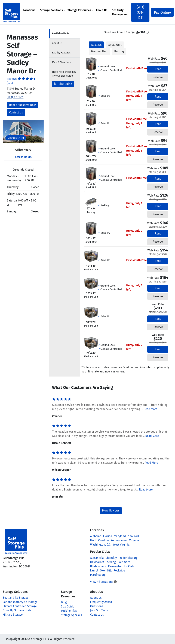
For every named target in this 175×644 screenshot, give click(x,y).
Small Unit (115, 45)
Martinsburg (98, 575)
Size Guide (63, 84)
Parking (119, 51)
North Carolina (100, 540)
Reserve (158, 77)
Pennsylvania (119, 540)
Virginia (134, 540)
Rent (158, 69)
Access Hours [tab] (23, 157)
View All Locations (103, 582)
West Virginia (121, 545)
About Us (102, 10)
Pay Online (161, 12)
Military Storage (13, 615)
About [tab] (57, 43)
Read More (151, 409)
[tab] (65, 34)
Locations (29, 10)
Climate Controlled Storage (20, 606)
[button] (6, 132)
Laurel (94, 571)
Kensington (115, 566)
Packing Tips (69, 611)
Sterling (111, 562)
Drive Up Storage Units (17, 610)
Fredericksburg (128, 558)
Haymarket (97, 562)
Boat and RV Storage (16, 598)
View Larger (16, 138)
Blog (64, 602)
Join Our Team (99, 610)
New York (133, 536)
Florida (108, 536)
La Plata (129, 566)
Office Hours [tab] (23, 150)
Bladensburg (98, 566)
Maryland (120, 536)
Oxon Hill (106, 571)
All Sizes (96, 45)
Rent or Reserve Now (22, 105)
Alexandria (97, 558)
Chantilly (111, 558)
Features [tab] (61, 53)
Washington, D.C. (101, 545)
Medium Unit (99, 51)
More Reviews (111, 511)
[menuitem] (31, 12)
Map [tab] (62, 62)
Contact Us (16, 112)
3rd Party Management (121, 12)
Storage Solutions (52, 10)
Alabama (96, 536)
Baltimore (124, 562)
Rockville (119, 571)
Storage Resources (80, 10)
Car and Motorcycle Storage (20, 602)
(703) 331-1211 (140, 12)
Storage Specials (71, 615)
